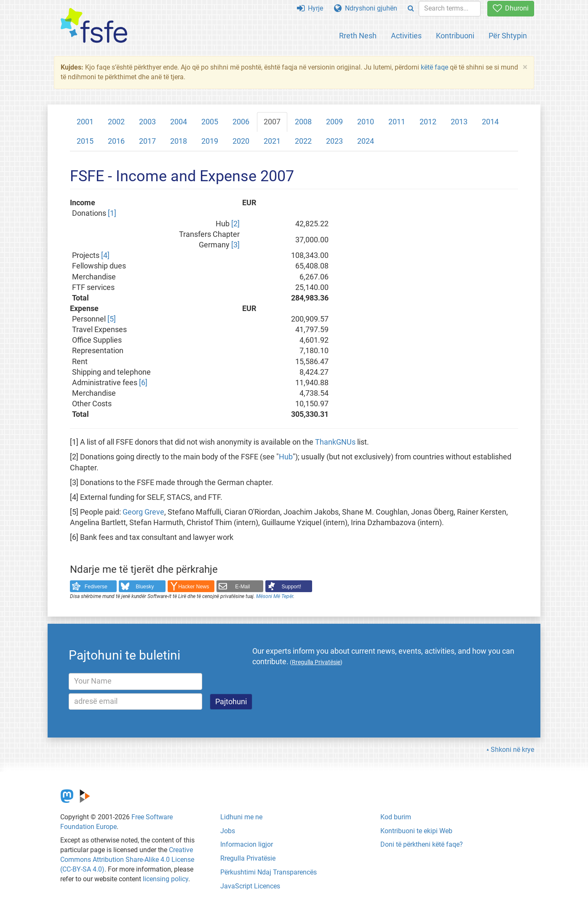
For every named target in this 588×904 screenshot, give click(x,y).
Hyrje (310, 8)
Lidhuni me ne (241, 817)
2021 (272, 141)
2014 (490, 122)
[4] (105, 255)
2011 (397, 122)
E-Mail (242, 587)
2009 (334, 122)
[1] (112, 213)
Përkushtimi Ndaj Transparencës (269, 872)
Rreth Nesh (358, 36)
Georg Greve (143, 512)
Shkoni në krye (512, 750)
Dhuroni (511, 8)
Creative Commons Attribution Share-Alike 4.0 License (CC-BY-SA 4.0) (127, 860)
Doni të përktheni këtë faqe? (422, 844)
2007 (272, 122)
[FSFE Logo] (94, 26)
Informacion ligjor (247, 844)
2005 (210, 122)
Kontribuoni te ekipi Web (416, 831)
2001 (85, 122)
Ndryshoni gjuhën (366, 8)
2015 (85, 141)
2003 (147, 122)
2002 (116, 122)
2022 (303, 141)
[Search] (411, 9)
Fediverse (96, 587)
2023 (334, 141)
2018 (179, 141)
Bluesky (145, 587)
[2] (235, 224)
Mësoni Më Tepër (275, 596)
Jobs (228, 831)
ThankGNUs (335, 442)
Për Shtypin (508, 36)
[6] (143, 383)
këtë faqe (434, 67)
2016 (116, 141)
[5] (112, 319)
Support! (292, 587)
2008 (303, 122)
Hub (286, 457)
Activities (406, 36)
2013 (459, 122)
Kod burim (396, 817)
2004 (179, 122)
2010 (366, 122)
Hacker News (194, 587)
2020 (241, 141)
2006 (241, 122)
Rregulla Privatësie (248, 858)
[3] (235, 245)
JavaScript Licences (250, 886)
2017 (147, 141)
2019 (210, 141)
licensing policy (166, 879)
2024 (366, 141)
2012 (428, 122)
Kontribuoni (455, 36)
